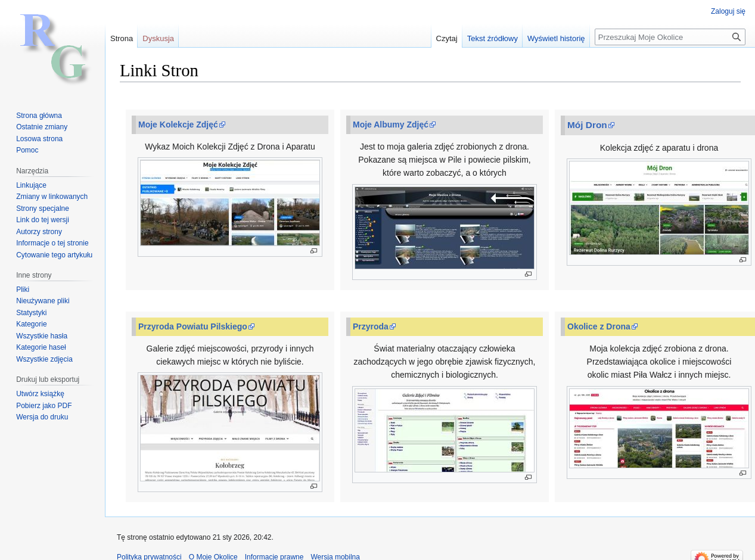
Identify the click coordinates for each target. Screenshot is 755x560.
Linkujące (31, 185)
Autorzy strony (39, 232)
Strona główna (39, 116)
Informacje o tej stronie (52, 243)
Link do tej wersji (43, 220)
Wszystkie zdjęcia (44, 359)
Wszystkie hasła (42, 336)
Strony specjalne (43, 209)
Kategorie (31, 324)
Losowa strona (39, 139)
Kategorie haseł (41, 347)
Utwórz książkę (40, 394)
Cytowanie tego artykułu (54, 255)
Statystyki (31, 313)
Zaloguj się (728, 11)
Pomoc (27, 150)
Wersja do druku (42, 417)
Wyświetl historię (556, 38)
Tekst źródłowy (493, 38)
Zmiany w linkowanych (52, 197)
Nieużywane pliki (43, 301)
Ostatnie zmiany (42, 127)
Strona (122, 38)
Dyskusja (158, 38)
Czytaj (447, 38)
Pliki (23, 290)
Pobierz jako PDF (44, 406)
